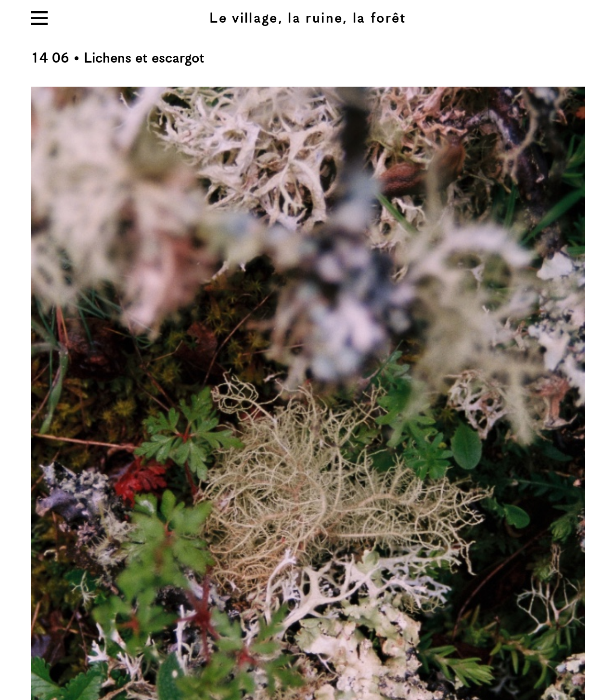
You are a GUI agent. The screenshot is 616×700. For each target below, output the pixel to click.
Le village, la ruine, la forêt (308, 19)
